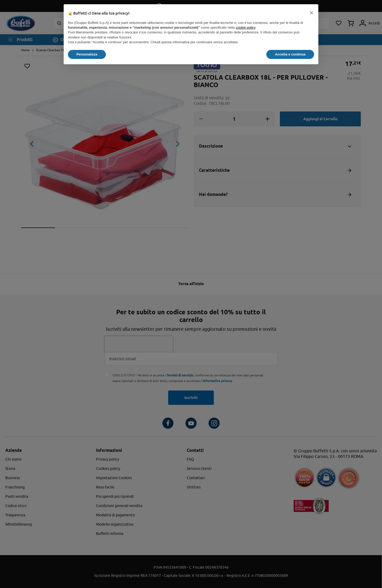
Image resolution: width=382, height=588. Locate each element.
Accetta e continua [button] (290, 54)
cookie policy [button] (246, 27)
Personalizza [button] (87, 54)
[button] (311, 13)
